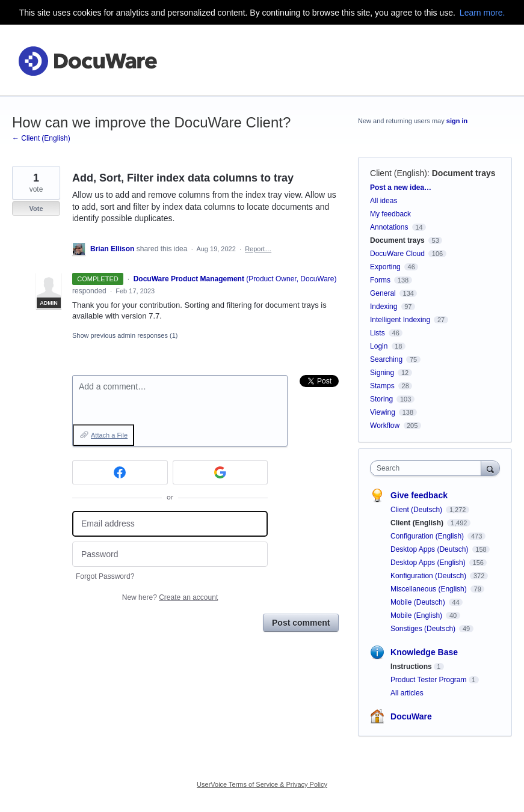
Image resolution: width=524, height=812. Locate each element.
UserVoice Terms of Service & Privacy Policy (262, 784)
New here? (170, 597)
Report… (258, 249)
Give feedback (419, 495)
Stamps (382, 386)
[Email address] (170, 524)
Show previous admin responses (125, 335)
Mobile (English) (417, 615)
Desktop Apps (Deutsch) (430, 549)
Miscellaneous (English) (430, 589)
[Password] (170, 554)
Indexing (384, 307)
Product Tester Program (429, 680)
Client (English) (399, 173)
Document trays (464, 173)
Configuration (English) (428, 536)
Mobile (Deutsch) (419, 602)
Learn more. (482, 13)
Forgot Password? (105, 576)
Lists (378, 333)
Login (379, 346)
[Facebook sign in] (120, 472)
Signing (382, 373)
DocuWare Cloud (397, 254)
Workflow (385, 426)
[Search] (490, 468)
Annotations (389, 227)
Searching (386, 359)
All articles (407, 693)
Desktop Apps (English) (429, 563)
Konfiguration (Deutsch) (429, 576)
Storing (381, 399)
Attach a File (109, 435)
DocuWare (411, 716)
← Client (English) (41, 138)
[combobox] (428, 468)
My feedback (390, 214)
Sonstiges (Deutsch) (424, 629)
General (383, 293)
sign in (457, 121)
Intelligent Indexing (400, 320)
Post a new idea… (401, 188)
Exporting (385, 267)
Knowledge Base (424, 652)
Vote (36, 209)
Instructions (411, 667)
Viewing (383, 412)
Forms (380, 280)
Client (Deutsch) (417, 510)
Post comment (301, 623)
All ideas (384, 201)
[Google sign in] (220, 472)
